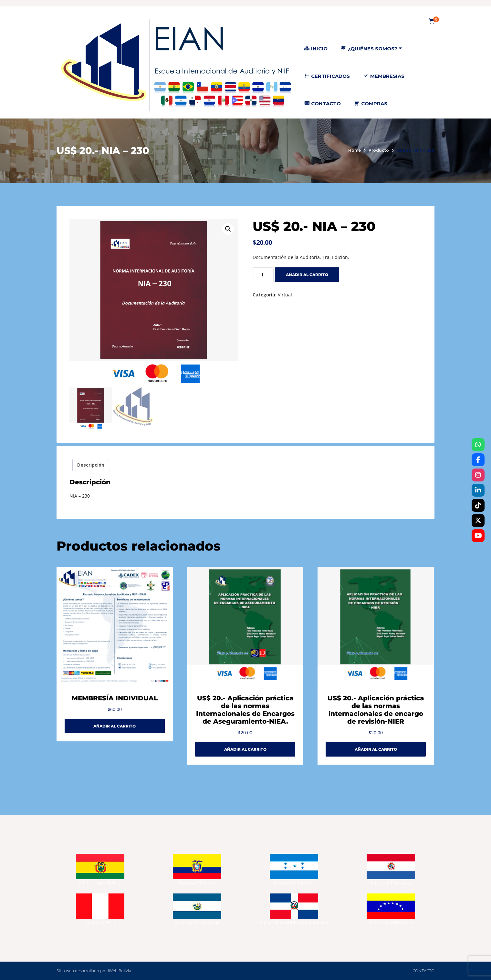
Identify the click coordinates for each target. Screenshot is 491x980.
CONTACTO (423, 971)
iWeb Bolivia (120, 971)
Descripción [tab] (91, 465)
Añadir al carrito (307, 275)
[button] (228, 229)
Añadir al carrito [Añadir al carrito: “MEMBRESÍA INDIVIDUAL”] (115, 726)
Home (355, 150)
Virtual (285, 295)
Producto (379, 150)
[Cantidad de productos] (263, 275)
